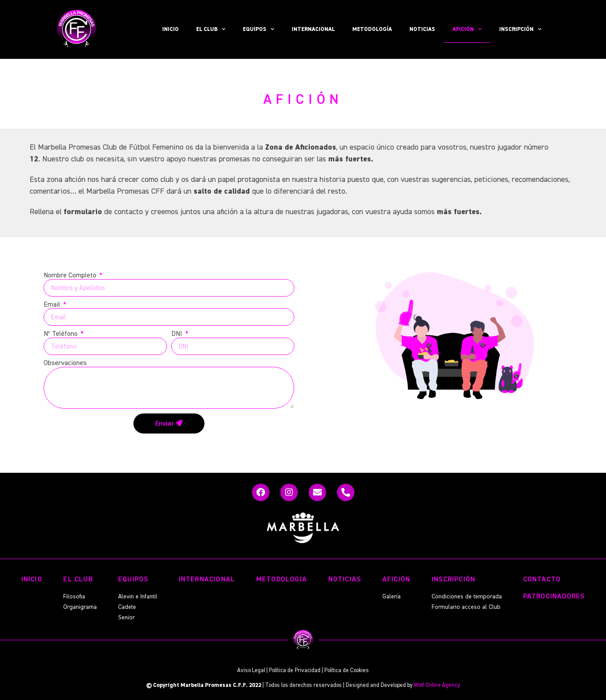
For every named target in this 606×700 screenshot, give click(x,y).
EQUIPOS (259, 29)
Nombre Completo (71, 276)
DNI (178, 334)
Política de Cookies (347, 671)
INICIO (170, 29)
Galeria (392, 597)
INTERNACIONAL (313, 29)
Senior (126, 618)
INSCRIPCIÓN (520, 29)
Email (53, 305)
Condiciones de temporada (467, 597)
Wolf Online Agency (437, 685)
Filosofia (74, 597)
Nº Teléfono (61, 334)
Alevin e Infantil (138, 597)
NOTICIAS (422, 29)
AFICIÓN (467, 29)
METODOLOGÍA (372, 29)
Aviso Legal (251, 671)
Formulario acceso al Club (466, 607)
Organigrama (80, 607)
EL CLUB (211, 29)
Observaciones (65, 363)
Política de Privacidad (295, 671)
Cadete (127, 607)
